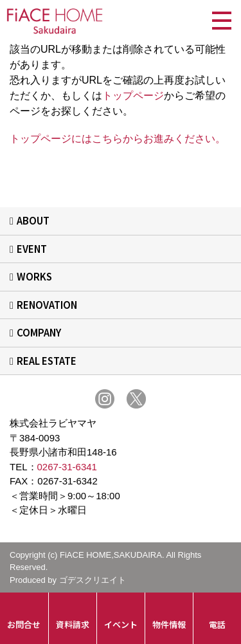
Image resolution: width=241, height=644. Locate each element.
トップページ (133, 96)
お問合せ (24, 624)
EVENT (32, 249)
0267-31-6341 (67, 467)
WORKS (34, 276)
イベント (121, 624)
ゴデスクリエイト (93, 580)
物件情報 (169, 624)
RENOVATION (47, 305)
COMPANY (39, 332)
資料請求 (73, 624)
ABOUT (33, 220)
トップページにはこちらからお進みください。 (118, 139)
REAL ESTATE (47, 361)
